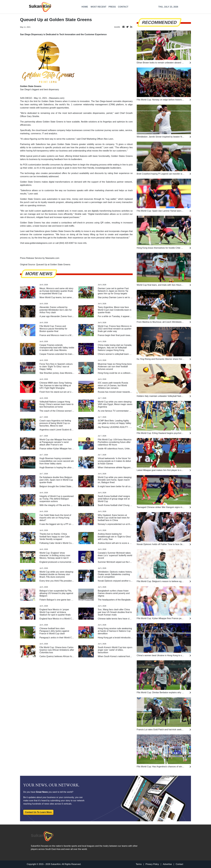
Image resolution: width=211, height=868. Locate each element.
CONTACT (123, 7)
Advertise (167, 864)
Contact (179, 864)
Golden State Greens (52, 101)
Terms (139, 864)
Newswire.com (57, 98)
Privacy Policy (152, 864)
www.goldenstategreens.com (38, 243)
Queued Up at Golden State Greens (53, 265)
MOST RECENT (99, 7)
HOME (85, 7)
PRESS (112, 7)
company (110, 144)
